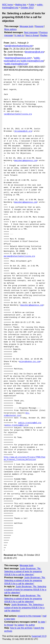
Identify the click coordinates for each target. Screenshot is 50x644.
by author (30, 625)
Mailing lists (21, 5)
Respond (39, 26)
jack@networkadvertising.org (19, 46)
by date (41, 622)
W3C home (7, 5)
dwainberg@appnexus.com (18, 58)
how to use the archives (21, 628)
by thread (9, 625)
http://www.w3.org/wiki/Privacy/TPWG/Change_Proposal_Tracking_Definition (25, 458)
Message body (27, 26)
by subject (20, 625)
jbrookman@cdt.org (34, 52)
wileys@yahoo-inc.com (30, 362)
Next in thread (32, 35)
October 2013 (27, 8)
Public (32, 5)
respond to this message (29, 616)
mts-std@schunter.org (17, 414)
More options (10, 29)
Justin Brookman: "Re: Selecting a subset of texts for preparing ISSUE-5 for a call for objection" (23, 572)
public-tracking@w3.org (32, 61)
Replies (44, 35)
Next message (31, 32)
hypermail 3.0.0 (39, 636)
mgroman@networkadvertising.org (19, 256)
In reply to (19, 35)
